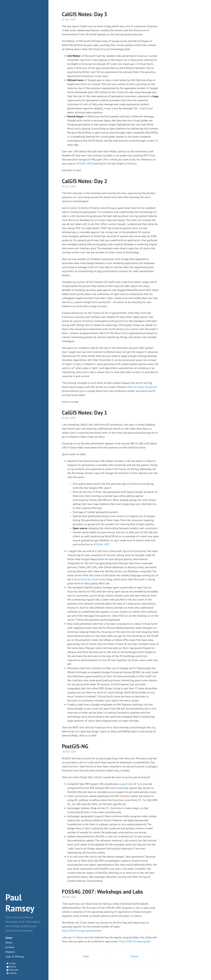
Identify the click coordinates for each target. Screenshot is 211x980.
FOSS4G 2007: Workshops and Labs (102, 892)
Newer (134, 956)
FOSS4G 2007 (84, 164)
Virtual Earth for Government (89, 579)
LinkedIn (13, 973)
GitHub (12, 963)
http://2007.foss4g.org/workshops (82, 931)
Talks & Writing (15, 957)
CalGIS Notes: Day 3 (85, 14)
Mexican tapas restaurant (142, 387)
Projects (10, 952)
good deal (127, 784)
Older (86, 956)
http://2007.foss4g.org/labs (135, 941)
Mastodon (14, 970)
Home (9, 938)
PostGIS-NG (75, 746)
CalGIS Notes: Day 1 (85, 412)
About (9, 942)
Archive (10, 947)
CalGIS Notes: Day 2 (85, 181)
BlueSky (13, 967)
